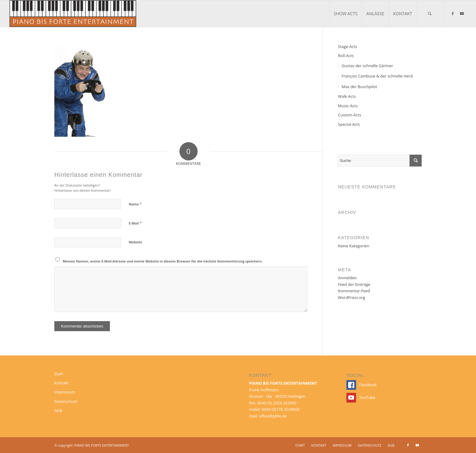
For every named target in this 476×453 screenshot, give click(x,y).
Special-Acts (349, 124)
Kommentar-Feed (354, 291)
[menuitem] (345, 14)
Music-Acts (348, 106)
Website (135, 242)
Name (135, 204)
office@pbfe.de (273, 416)
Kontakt (61, 383)
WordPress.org (352, 297)
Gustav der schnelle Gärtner (367, 66)
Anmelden (347, 278)
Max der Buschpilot (359, 87)
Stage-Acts (347, 46)
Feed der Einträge (354, 284)
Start (59, 374)
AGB (58, 410)
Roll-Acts (346, 56)
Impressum (65, 392)
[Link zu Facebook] (453, 13)
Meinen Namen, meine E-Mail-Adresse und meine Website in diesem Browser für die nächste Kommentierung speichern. (163, 261)
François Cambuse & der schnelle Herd (377, 76)
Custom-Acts (349, 115)
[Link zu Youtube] (462, 13)
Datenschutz (66, 401)
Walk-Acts (347, 96)
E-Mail (135, 223)
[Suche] (430, 14)
